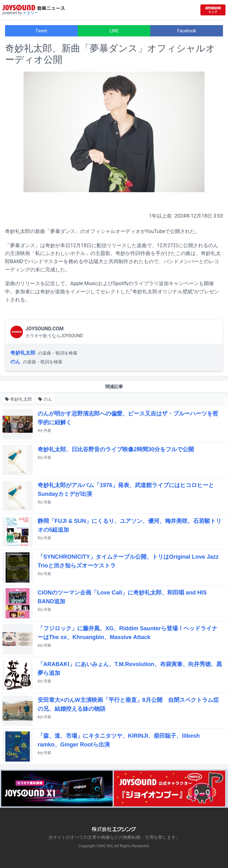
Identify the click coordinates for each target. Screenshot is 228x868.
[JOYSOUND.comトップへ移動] (213, 10)
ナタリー (30, 13)
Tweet (41, 31)
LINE (114, 31)
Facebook (187, 31)
